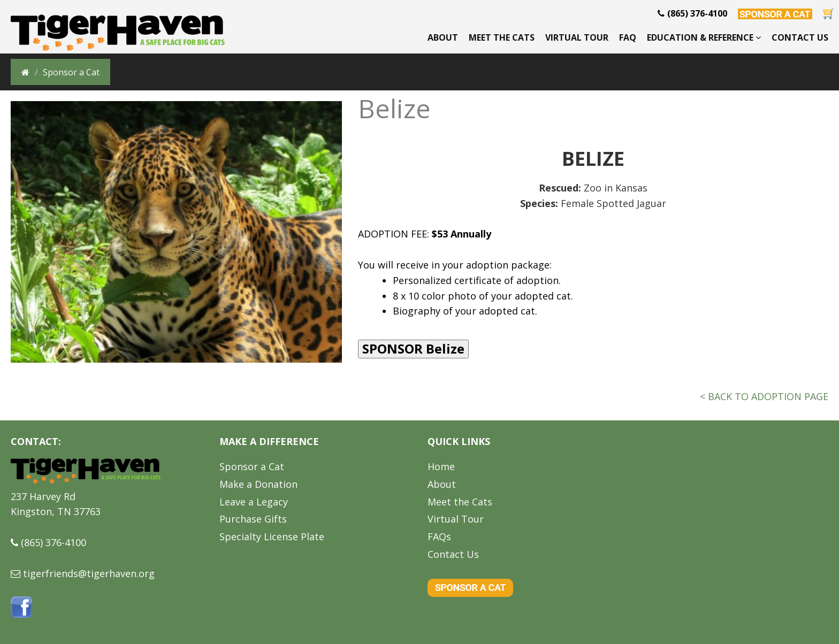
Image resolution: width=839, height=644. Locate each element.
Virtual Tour (577, 37)
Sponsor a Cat (252, 466)
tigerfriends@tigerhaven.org (89, 573)
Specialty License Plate (272, 536)
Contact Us (800, 37)
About (443, 37)
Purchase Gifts (253, 519)
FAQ (628, 37)
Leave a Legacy (254, 502)
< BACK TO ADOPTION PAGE (764, 396)
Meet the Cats (502, 37)
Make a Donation (258, 484)
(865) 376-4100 (54, 542)
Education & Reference (704, 37)
